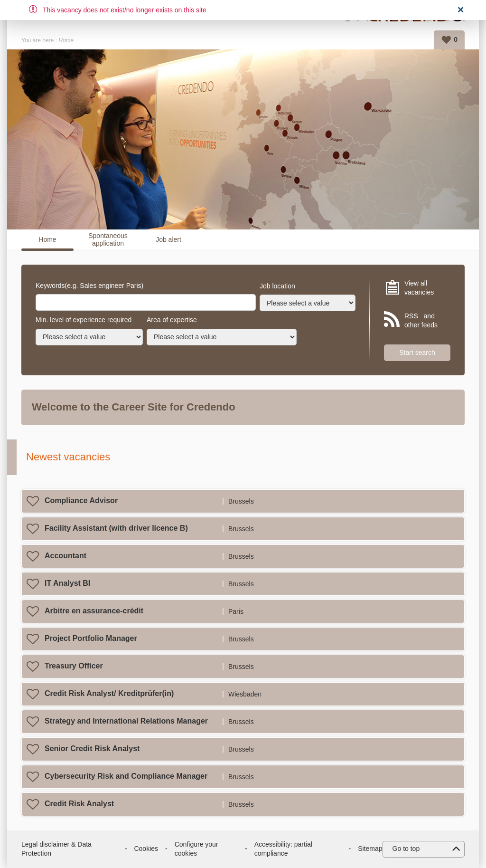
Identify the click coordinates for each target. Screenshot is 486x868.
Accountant (65, 556)
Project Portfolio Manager (91, 638)
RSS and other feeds (421, 321)
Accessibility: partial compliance (283, 849)
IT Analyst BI (67, 583)
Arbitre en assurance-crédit (94, 611)
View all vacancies (419, 288)
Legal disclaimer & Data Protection (56, 849)
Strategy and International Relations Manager (126, 721)
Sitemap (370, 849)
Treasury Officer (74, 666)
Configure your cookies (196, 849)
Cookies (146, 849)
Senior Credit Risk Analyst (92, 749)
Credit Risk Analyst (79, 804)
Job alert (168, 239)
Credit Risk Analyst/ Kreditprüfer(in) (109, 693)
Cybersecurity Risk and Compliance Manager (126, 776)
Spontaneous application (108, 240)
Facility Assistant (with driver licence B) (116, 528)
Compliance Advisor (81, 501)
